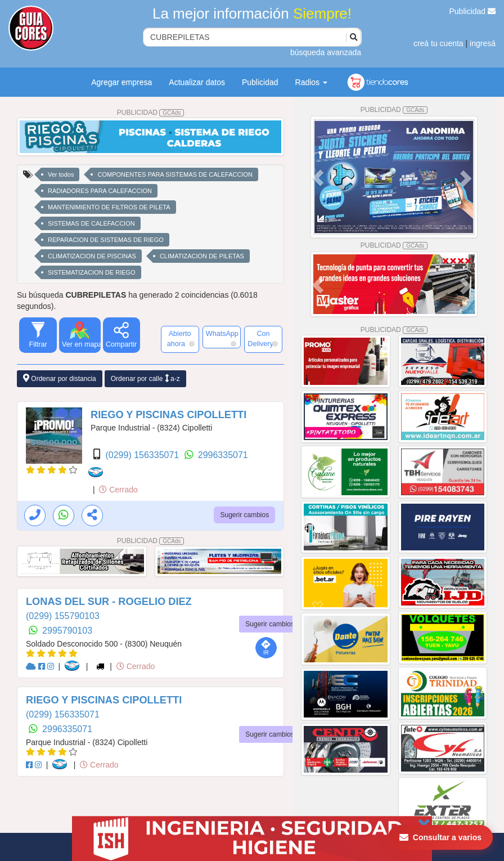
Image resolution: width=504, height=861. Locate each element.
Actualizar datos (197, 82)
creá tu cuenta (438, 43)
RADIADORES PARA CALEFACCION (100, 191)
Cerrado (118, 490)
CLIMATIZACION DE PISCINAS (92, 256)
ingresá (483, 43)
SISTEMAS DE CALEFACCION (91, 223)
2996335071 (223, 455)
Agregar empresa (121, 82)
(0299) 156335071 (143, 455)
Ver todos (61, 174)
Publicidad (473, 11)
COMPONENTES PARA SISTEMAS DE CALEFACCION (175, 174)
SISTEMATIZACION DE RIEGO (92, 272)
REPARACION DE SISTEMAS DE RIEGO (106, 240)
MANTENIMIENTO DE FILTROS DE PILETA (109, 207)
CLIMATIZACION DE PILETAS (202, 256)
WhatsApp (222, 338)
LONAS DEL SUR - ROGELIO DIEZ (109, 602)
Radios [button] (311, 82)
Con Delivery (263, 339)
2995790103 (67, 631)
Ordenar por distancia (60, 378)
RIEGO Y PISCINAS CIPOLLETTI (168, 415)
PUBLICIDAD (151, 113)
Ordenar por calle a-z (145, 378)
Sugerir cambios (244, 515)
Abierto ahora (181, 339)
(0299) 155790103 (63, 616)
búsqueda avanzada (326, 52)
